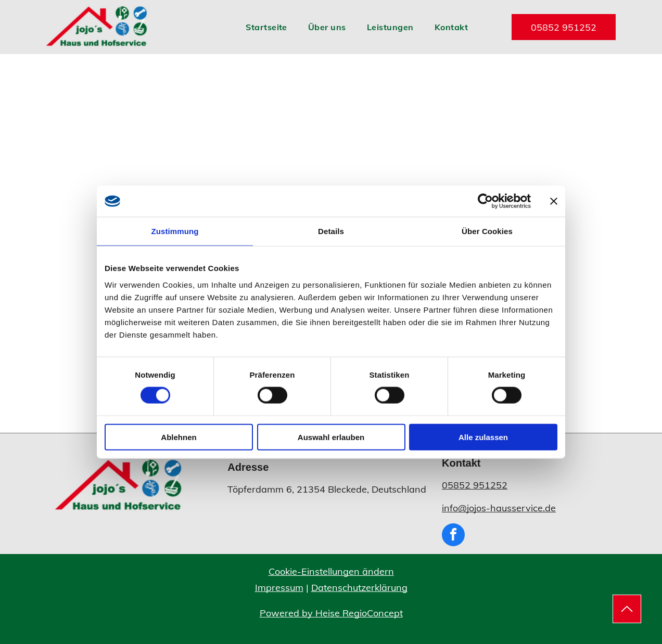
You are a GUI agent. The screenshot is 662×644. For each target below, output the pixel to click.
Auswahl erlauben (331, 437)
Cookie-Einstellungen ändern (331, 571)
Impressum (279, 588)
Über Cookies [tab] (487, 231)
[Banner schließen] (554, 201)
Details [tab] (331, 231)
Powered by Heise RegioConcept (331, 613)
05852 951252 (475, 485)
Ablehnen (179, 437)
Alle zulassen (483, 437)
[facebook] (453, 536)
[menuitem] (266, 27)
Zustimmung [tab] (175, 231)
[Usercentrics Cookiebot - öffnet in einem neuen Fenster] (485, 201)
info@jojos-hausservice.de (499, 508)
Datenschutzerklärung (359, 588)
